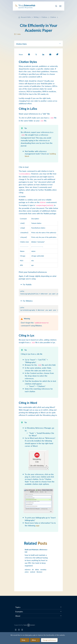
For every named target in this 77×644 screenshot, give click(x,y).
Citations (44, 17)
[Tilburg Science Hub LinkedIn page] (22, 630)
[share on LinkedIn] (43, 54)
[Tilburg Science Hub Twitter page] (19, 630)
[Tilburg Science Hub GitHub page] (16, 630)
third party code (30, 635)
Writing (36, 17)
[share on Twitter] (36, 54)
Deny (23, 640)
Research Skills (26, 17)
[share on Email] (50, 54)
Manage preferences (49, 640)
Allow (34, 640)
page (38, 525)
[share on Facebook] (29, 54)
